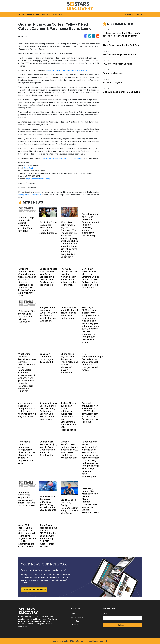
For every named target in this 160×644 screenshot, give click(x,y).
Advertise (75, 621)
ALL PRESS (47, 14)
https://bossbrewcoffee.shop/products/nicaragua (66, 70)
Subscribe (122, 625)
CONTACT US (59, 14)
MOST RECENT (33, 14)
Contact (74, 624)
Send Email (28, 168)
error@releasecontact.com (30, 195)
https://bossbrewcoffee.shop (38, 179)
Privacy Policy (77, 617)
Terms (74, 614)
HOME (22, 14)
